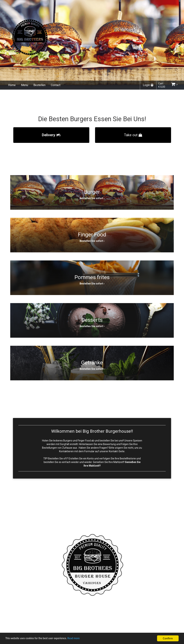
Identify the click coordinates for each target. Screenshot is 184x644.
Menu (25, 85)
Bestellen (39, 85)
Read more (81, 639)
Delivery (51, 135)
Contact (56, 85)
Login (148, 85)
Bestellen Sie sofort (91, 198)
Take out (133, 135)
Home (12, 85)
